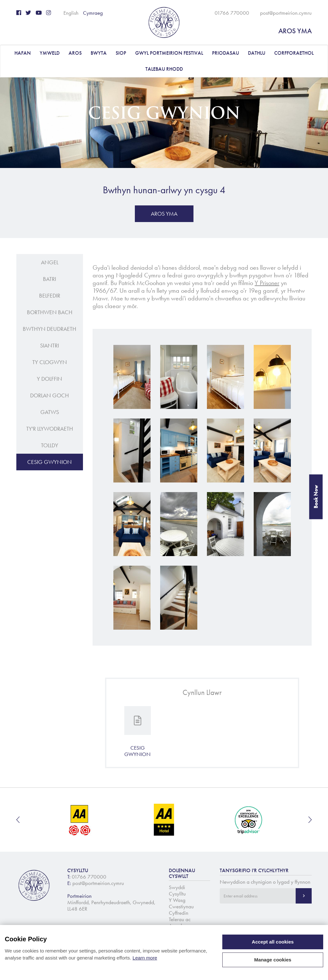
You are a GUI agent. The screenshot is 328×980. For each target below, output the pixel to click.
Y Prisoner (267, 283)
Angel (50, 262)
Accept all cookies (273, 942)
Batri (49, 279)
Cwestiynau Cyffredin (181, 910)
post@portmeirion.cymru (286, 13)
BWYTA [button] (99, 53)
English (71, 13)
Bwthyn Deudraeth (49, 329)
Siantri (49, 346)
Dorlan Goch (49, 395)
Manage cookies (273, 960)
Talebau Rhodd (164, 69)
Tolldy (50, 445)
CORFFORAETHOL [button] (294, 53)
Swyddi (177, 887)
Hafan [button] (23, 53)
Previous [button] (18, 820)
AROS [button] (75, 53)
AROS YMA (295, 31)
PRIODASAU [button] (225, 53)
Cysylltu (177, 894)
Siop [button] (121, 53)
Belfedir (50, 296)
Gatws (50, 412)
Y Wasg (177, 900)
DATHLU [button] (257, 53)
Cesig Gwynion (49, 462)
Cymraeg (93, 13)
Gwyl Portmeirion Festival (169, 53)
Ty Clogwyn (50, 362)
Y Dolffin (49, 379)
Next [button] (310, 820)
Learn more (145, 958)
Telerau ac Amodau (180, 922)
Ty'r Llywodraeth (50, 429)
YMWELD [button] (50, 53)
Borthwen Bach (50, 312)
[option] (80, 820)
